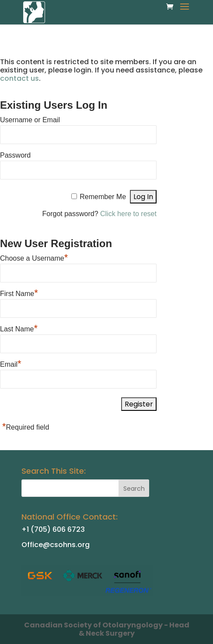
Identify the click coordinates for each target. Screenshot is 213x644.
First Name (19, 293)
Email (11, 363)
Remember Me (103, 197)
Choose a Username (34, 257)
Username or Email (30, 120)
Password (15, 155)
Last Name (19, 328)
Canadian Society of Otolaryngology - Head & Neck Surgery (107, 629)
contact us (19, 78)
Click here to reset (128, 214)
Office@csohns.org (56, 545)
